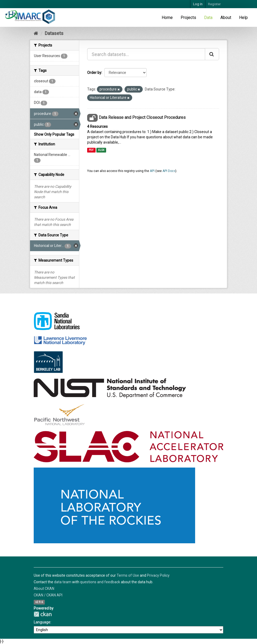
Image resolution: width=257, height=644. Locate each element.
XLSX (101, 150)
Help (243, 17)
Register (214, 4)
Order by (94, 73)
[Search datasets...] (146, 54)
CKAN (43, 614)
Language (42, 622)
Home (167, 17)
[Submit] (212, 54)
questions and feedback (100, 582)
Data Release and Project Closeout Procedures (142, 117)
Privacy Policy (158, 575)
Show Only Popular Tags (54, 134)
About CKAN (44, 589)
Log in (198, 4)
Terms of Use (128, 575)
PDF (91, 150)
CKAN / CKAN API (48, 595)
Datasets (54, 33)
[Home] (36, 33)
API (152, 171)
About (226, 17)
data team (63, 582)
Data (208, 17)
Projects (188, 17)
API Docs (169, 171)
